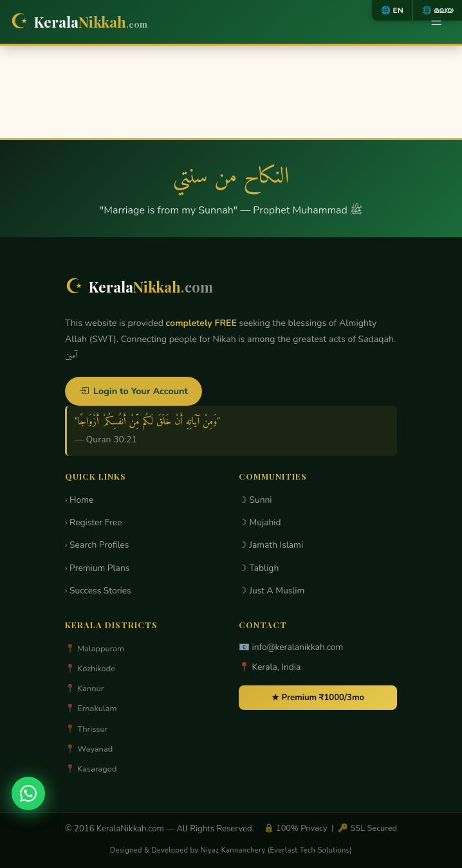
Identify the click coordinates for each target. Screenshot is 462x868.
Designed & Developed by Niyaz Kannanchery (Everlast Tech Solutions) (231, 850)
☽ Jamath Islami (271, 545)
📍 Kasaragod (91, 769)
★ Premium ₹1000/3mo (318, 698)
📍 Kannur (84, 689)
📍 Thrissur (86, 729)
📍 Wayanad (89, 749)
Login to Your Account (134, 391)
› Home (79, 500)
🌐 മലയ (438, 10)
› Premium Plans (97, 568)
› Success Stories (98, 591)
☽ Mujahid (260, 522)
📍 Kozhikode (90, 669)
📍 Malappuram (95, 649)
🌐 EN (392, 10)
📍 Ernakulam (91, 709)
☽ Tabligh (259, 568)
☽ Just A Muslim (272, 591)
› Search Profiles (97, 545)
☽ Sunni (255, 500)
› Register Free (94, 522)
